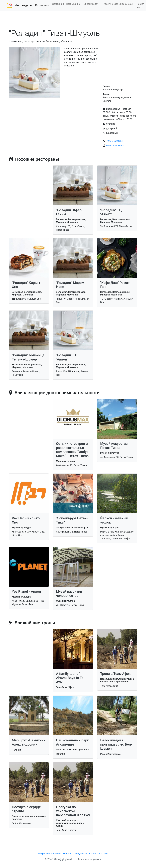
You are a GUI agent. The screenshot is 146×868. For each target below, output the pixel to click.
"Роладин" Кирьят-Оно (27, 285)
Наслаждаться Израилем (32, 5)
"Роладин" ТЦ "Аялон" (67, 357)
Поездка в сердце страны (26, 809)
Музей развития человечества (69, 594)
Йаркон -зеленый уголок (114, 520)
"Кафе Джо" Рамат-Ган (115, 285)
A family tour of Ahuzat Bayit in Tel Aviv (70, 678)
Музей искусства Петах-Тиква (114, 446)
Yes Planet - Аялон (26, 592)
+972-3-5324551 (115, 141)
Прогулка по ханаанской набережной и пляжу (73, 811)
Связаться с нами (99, 854)
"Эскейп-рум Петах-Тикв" (72, 520)
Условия (67, 854)
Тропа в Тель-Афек (115, 674)
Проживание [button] (73, 4)
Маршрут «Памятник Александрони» (29, 742)
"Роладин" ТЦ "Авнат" (111, 212)
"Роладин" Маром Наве (70, 285)
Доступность (81, 854)
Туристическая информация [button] (117, 4)
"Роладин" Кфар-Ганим (69, 212)
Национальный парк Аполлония (73, 742)
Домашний (58, 4)
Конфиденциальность (49, 854)
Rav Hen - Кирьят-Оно (26, 520)
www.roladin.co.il (115, 146)
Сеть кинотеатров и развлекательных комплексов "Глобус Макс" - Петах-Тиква (72, 450)
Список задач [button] (91, 4)
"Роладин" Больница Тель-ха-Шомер (28, 357)
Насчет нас (140, 6)
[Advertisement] (73, 20)
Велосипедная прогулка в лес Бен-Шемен (116, 744)
